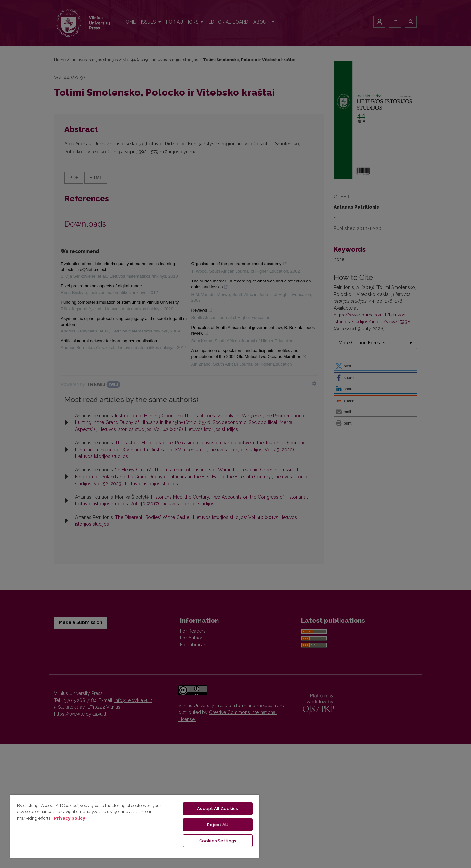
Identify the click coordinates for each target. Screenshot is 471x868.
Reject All (218, 825)
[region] (135, 826)
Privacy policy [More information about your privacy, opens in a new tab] (70, 818)
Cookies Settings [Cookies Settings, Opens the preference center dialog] (218, 841)
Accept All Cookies (218, 809)
